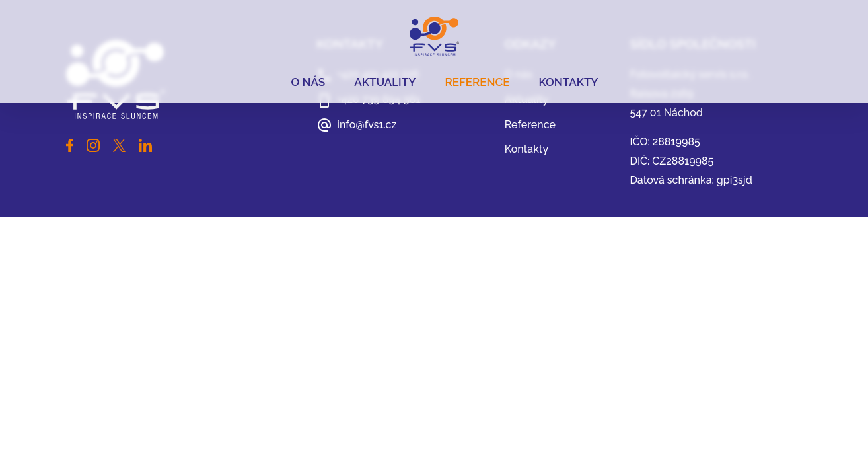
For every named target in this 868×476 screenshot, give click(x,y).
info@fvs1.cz (367, 125)
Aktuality (385, 82)
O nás (308, 82)
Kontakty (569, 82)
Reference (477, 82)
